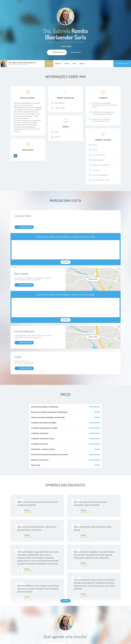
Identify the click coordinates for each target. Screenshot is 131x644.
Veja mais (65, 601)
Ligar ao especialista (24, 227)
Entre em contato (76, 52)
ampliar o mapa (93, 279)
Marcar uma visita (122, 64)
